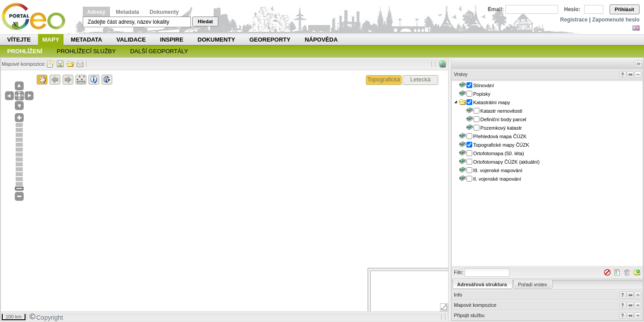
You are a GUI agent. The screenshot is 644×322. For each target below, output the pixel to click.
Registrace (574, 20)
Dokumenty (164, 12)
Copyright (46, 318)
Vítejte (19, 40)
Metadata (127, 12)
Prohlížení (25, 51)
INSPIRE (172, 40)
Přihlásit (625, 9)
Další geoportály (159, 51)
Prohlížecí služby (86, 51)
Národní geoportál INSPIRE (37, 17)
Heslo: (572, 9)
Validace (131, 40)
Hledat (205, 21)
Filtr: (459, 272)
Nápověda (321, 40)
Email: (496, 9)
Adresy (96, 12)
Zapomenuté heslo (616, 20)
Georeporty (270, 40)
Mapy (51, 40)
